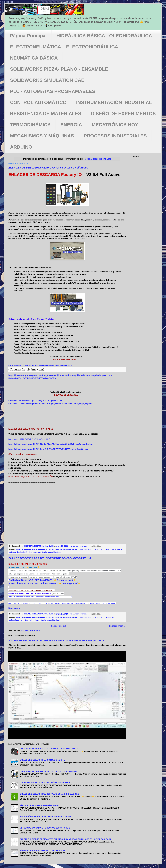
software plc (28, 620)
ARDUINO (21, 147)
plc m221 (55, 549)
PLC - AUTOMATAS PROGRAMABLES (53, 91)
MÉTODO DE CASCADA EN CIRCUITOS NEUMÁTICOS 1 (45, 828)
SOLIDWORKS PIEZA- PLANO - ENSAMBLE (59, 69)
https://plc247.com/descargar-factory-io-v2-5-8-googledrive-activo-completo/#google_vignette (50, 404)
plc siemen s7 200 (67, 549)
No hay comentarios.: (79, 546)
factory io (19, 549)
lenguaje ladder (44, 549)
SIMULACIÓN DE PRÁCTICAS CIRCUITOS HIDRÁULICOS (45, 817)
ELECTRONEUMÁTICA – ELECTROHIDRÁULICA (64, 47)
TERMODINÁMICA (30, 125)
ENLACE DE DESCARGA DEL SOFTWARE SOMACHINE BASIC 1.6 (50, 558)
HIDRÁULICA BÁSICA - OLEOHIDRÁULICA (104, 36)
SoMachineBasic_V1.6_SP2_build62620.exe (32, 583)
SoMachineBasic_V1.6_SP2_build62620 (30, 580)
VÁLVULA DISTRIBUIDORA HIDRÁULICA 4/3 (39, 805)
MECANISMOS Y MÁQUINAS (42, 136)
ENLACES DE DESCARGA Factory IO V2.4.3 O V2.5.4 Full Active (48, 168)
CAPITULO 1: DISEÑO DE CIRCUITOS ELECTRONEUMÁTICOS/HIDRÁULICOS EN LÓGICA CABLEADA (66, 839)
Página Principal (28, 36)
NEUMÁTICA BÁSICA (34, 58)
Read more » (14, 608)
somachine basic (55, 552)
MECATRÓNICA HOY (115, 125)
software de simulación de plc (21, 552)
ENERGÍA (71, 125)
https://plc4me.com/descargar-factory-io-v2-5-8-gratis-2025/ (35, 401)
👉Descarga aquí (63, 580)
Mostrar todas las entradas (98, 159)
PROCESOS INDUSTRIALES (115, 136)
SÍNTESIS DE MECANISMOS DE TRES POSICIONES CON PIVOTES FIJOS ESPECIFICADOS (56, 640)
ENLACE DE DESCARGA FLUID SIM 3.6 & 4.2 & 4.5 (42, 760)
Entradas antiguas (117, 626)
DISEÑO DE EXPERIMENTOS (123, 114)
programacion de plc (84, 549)
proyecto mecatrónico (113, 549)
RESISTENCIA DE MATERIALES (46, 114)
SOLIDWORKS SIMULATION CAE (47, 80)
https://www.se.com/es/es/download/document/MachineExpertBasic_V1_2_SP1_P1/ (40, 597)
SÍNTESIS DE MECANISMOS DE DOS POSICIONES (42, 851)
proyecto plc (98, 549)
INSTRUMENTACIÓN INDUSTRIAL (114, 102)
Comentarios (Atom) (31, 630)
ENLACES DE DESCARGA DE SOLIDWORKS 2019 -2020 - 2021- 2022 (50, 749)
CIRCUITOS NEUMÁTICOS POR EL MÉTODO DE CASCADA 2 (47, 783)
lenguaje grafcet (31, 549)
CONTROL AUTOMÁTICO (38, 102)
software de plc (41, 552)
